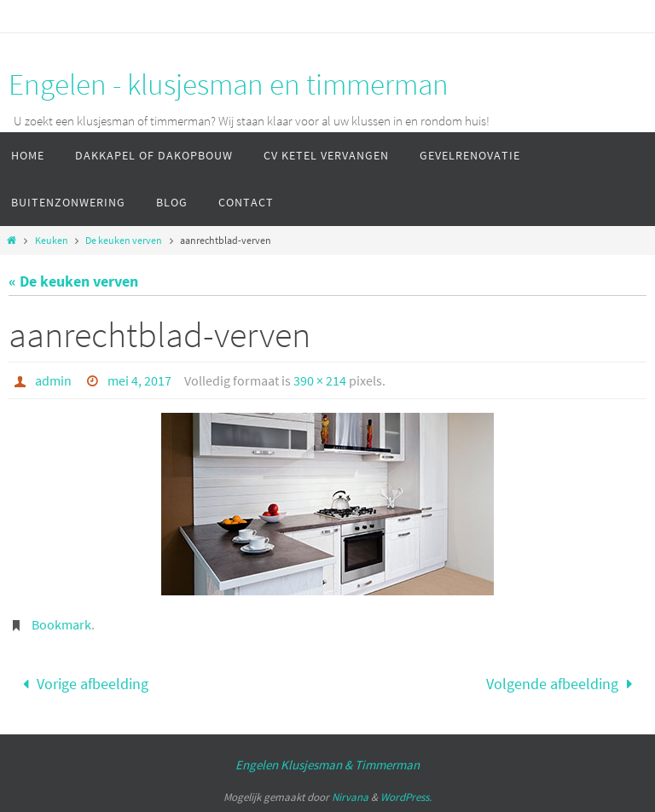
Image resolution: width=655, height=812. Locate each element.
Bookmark (61, 624)
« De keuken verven (73, 281)
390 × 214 (320, 380)
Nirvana (350, 797)
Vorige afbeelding (81, 684)
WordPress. (406, 797)
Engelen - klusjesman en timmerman (229, 84)
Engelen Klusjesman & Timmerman (327, 765)
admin (53, 380)
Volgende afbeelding (563, 684)
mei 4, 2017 (139, 380)
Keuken (52, 240)
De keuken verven (124, 240)
